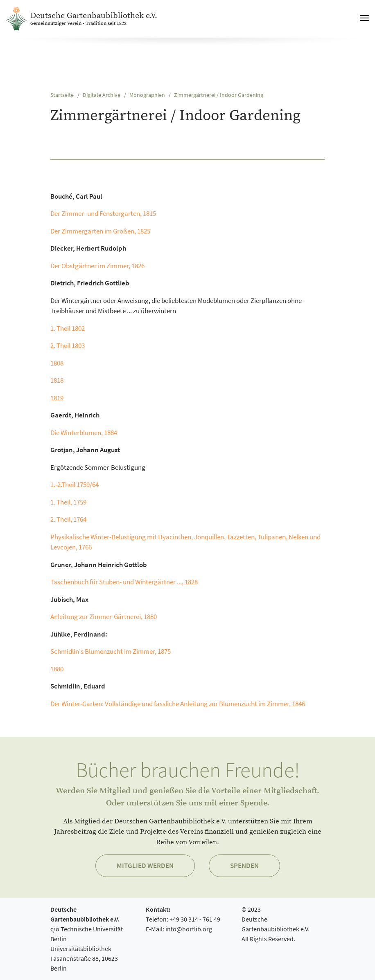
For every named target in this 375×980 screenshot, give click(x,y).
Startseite (62, 95)
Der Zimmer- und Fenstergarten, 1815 (103, 213)
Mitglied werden (145, 866)
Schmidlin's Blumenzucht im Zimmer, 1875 (111, 651)
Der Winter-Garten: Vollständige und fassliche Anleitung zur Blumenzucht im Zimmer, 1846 (178, 704)
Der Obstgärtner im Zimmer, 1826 (97, 266)
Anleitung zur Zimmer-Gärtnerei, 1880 (104, 617)
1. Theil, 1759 (68, 502)
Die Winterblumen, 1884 (84, 433)
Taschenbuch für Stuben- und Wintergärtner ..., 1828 (125, 582)
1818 (57, 380)
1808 (57, 363)
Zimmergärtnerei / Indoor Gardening (219, 95)
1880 (57, 669)
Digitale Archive (102, 95)
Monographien (147, 95)
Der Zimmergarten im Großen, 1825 (100, 231)
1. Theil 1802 (68, 328)
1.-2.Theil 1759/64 (75, 484)
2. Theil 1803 (68, 345)
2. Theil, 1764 (68, 519)
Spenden (244, 866)
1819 (57, 398)
